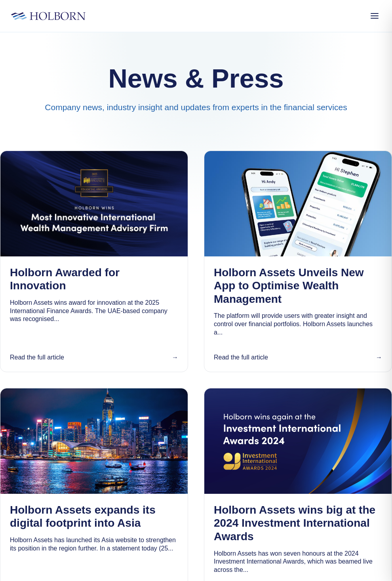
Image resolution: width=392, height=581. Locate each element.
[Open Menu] (375, 16)
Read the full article (37, 357)
